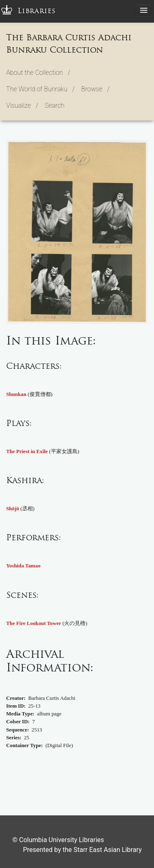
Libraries (37, 11)
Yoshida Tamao (23, 566)
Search (55, 105)
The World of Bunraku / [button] (40, 89)
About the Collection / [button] (38, 73)
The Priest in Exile (27, 451)
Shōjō (13, 509)
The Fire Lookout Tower (34, 623)
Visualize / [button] (22, 105)
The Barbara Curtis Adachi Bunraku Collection (69, 44)
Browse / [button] (95, 89)
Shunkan (16, 394)
